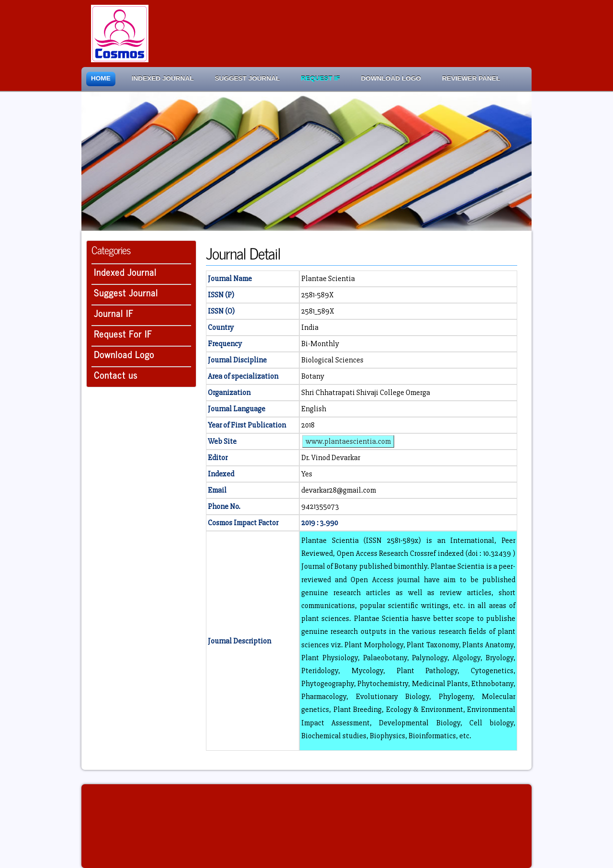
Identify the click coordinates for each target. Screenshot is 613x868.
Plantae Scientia (328, 279)
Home (101, 78)
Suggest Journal (248, 78)
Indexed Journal (163, 78)
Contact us (116, 375)
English (314, 409)
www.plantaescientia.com (348, 441)
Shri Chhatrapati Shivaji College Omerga (366, 393)
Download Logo (391, 78)
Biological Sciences (332, 360)
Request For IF (123, 333)
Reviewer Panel (471, 78)
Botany (313, 376)
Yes (307, 474)
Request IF (320, 78)
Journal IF (114, 313)
